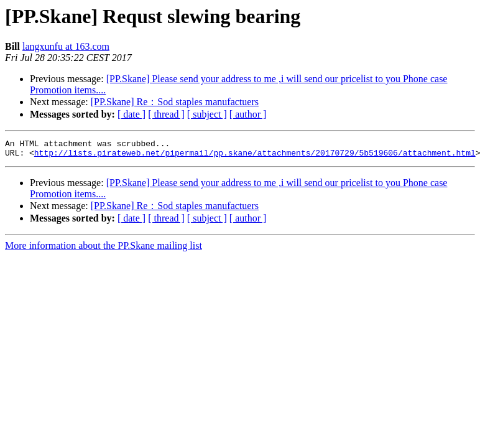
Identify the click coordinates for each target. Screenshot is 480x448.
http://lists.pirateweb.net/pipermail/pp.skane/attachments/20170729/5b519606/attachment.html (255, 156)
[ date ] (132, 114)
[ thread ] (166, 114)
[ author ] (248, 114)
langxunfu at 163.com (66, 46)
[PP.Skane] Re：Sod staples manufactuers (175, 102)
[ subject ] (207, 114)
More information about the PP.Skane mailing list (104, 249)
